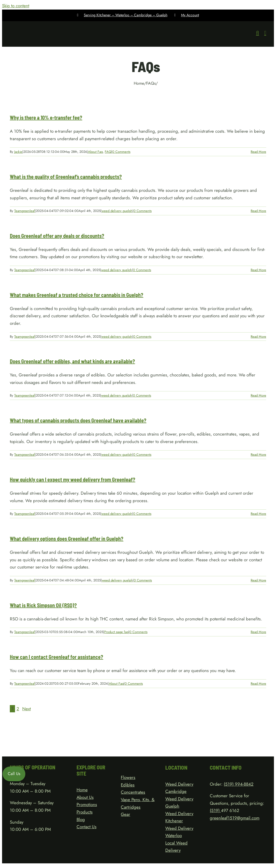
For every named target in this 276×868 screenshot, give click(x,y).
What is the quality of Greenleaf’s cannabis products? (66, 177)
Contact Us (87, 827)
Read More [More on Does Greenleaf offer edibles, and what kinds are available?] (258, 395)
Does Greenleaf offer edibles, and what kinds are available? (72, 361)
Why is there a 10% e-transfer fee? (46, 117)
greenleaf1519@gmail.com (235, 818)
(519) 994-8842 (239, 784)
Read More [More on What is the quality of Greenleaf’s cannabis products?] (258, 211)
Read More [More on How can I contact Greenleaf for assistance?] (258, 684)
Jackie (18, 152)
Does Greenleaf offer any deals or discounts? (57, 236)
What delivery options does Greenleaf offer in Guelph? (67, 539)
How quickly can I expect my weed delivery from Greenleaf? (73, 479)
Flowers (128, 777)
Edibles (128, 785)
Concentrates (133, 792)
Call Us (14, 774)
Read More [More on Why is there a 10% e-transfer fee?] (258, 152)
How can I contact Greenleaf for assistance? (57, 657)
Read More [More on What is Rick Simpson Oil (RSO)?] (258, 632)
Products (85, 812)
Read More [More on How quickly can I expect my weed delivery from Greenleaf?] (258, 514)
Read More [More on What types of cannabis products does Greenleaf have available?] (258, 455)
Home (82, 790)
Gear (125, 814)
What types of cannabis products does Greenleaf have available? (78, 420)
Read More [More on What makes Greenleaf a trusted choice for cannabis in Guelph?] (258, 337)
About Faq (95, 152)
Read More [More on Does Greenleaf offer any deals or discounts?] (258, 270)
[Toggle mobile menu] (265, 33)
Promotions (87, 804)
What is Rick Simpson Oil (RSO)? (43, 605)
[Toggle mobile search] (258, 33)
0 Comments (121, 152)
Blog (81, 819)
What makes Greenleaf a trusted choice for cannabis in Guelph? (77, 295)
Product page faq (116, 632)
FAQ (108, 152)
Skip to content (16, 6)
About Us (85, 797)
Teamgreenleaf (25, 211)
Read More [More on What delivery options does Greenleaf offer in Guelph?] (258, 580)
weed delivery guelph (117, 211)
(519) (215, 810)
